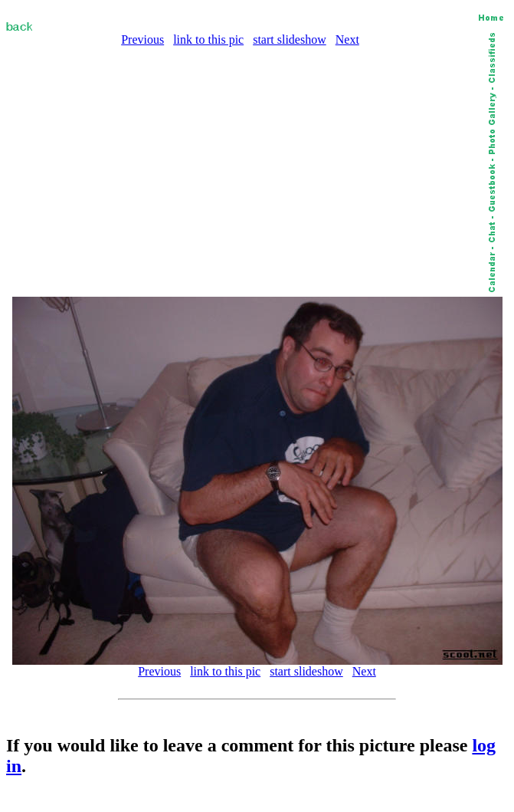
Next (347, 39)
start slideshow (290, 39)
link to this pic (208, 39)
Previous (142, 39)
